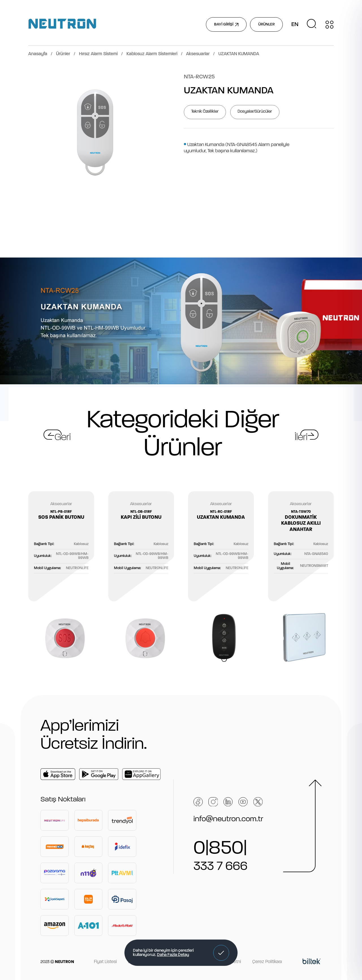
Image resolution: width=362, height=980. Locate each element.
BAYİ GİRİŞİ (226, 24)
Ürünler (63, 54)
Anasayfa (38, 54)
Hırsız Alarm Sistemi (98, 54)
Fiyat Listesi (105, 962)
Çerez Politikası (267, 962)
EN (295, 25)
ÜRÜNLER (266, 24)
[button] (221, 953)
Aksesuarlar (198, 54)
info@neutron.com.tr (228, 819)
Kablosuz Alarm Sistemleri (152, 54)
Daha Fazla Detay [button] (173, 955)
